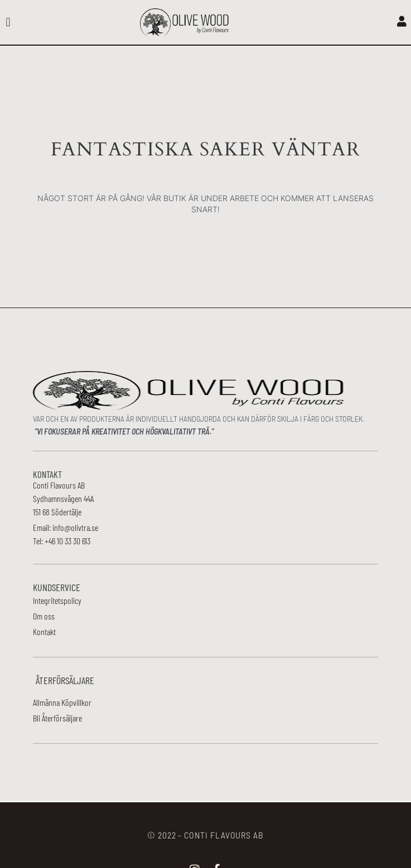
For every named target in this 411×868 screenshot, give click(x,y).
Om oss (44, 616)
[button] (8, 23)
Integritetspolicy (57, 600)
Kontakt (44, 632)
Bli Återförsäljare (57, 718)
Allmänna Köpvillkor (62, 702)
